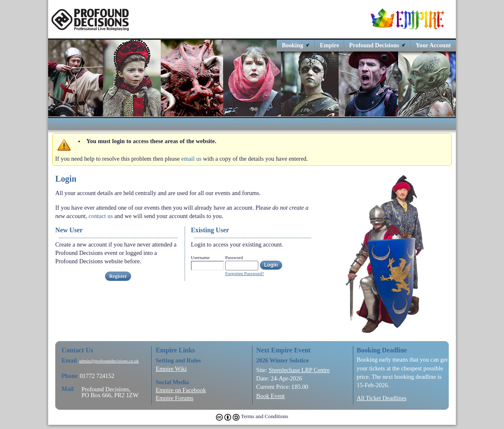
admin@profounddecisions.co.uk (109, 361)
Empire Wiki (171, 369)
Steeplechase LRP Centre (299, 370)
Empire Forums (175, 398)
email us (191, 159)
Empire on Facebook (181, 390)
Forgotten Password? (244, 274)
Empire (329, 45)
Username (200, 257)
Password (234, 257)
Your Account (433, 45)
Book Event (270, 396)
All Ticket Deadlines (382, 398)
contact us (101, 216)
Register (118, 276)
